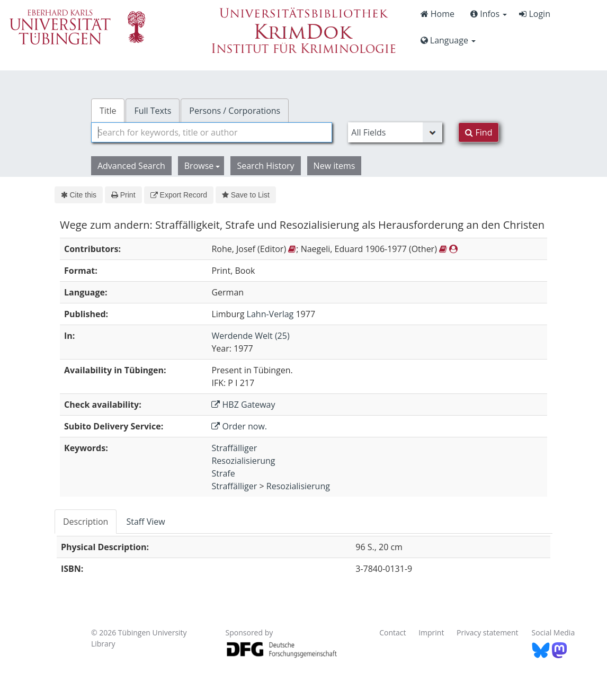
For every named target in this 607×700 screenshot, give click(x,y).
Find (479, 132)
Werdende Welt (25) (250, 336)
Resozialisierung (243, 461)
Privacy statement (488, 632)
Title (108, 111)
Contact (392, 632)
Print (123, 195)
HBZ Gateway (243, 405)
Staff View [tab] (145, 522)
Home (438, 14)
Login (535, 14)
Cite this (79, 195)
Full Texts (153, 111)
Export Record (179, 195)
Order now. (239, 426)
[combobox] (212, 132)
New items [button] (334, 166)
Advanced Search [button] (131, 166)
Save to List (246, 195)
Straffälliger (234, 448)
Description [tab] (86, 522)
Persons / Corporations (235, 111)
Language (448, 40)
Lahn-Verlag (270, 314)
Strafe (223, 473)
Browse (202, 166)
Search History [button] (265, 166)
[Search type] (395, 132)
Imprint (431, 632)
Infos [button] (489, 14)
